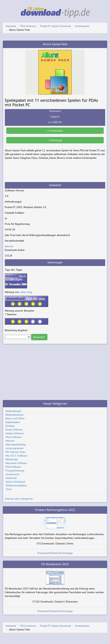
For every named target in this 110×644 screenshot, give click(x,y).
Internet (10, 441)
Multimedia (12, 459)
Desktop (10, 426)
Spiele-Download (15, 482)
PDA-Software (28, 26)
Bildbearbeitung (14, 415)
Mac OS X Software (16, 456)
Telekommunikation (16, 485)
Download (43, 553)
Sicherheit (11, 478)
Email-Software (14, 430)
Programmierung (15, 471)
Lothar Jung (26, 292)
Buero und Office (15, 418)
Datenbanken (13, 422)
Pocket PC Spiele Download (56, 26)
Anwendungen (13, 411)
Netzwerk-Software (16, 463)
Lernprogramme (15, 448)
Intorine (9, 246)
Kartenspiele (82, 26)
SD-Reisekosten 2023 (55, 564)
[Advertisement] (34, 171)
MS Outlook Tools (15, 452)
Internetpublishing (16, 444)
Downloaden (55, 131)
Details (55, 553)
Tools (9, 489)
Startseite (11, 26)
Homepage (55, 140)
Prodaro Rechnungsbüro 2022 (55, 510)
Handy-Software (15, 433)
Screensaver (12, 474)
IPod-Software (14, 437)
